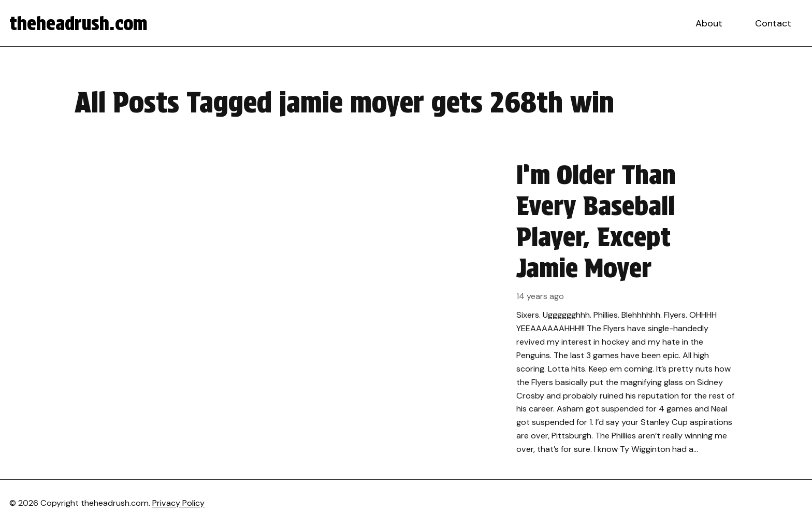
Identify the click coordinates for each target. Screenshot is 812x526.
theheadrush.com (78, 23)
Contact (773, 23)
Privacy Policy (178, 503)
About (709, 23)
